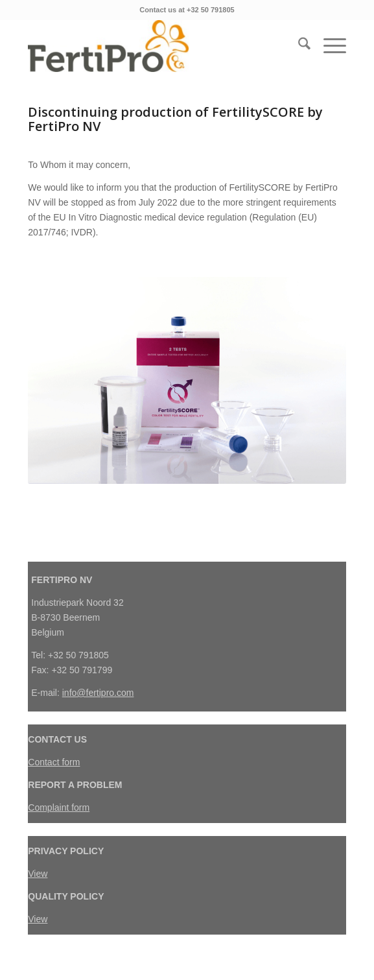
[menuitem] (298, 46)
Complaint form (59, 807)
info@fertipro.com (98, 693)
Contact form (54, 762)
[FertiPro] (155, 46)
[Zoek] (298, 46)
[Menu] (328, 46)
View (38, 874)
